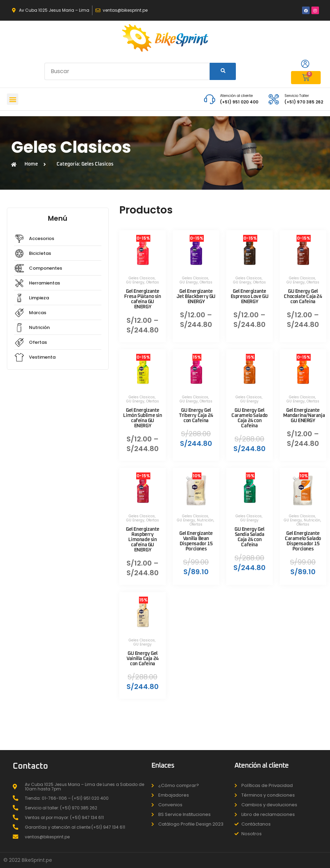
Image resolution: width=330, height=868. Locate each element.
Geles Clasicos (142, 278)
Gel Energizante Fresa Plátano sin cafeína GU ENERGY (142, 299)
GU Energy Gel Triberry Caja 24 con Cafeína (196, 416)
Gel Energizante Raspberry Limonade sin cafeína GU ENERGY (143, 540)
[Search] (223, 71)
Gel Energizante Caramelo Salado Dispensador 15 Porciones (303, 541)
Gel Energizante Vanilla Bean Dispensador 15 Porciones (196, 541)
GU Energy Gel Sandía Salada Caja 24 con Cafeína (249, 537)
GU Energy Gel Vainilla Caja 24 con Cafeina (143, 659)
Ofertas (153, 282)
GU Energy (135, 282)
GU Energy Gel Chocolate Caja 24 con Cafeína (303, 297)
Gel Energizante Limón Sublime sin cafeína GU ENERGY (142, 418)
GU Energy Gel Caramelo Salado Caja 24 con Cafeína (249, 418)
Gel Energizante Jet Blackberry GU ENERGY (196, 297)
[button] (13, 99)
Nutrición (205, 520)
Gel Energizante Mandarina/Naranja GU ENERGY (304, 416)
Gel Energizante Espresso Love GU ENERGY (250, 297)
